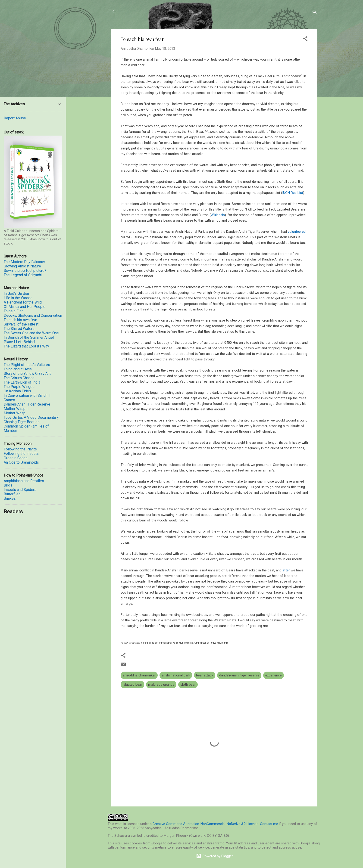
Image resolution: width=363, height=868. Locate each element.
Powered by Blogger (214, 856)
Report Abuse (15, 118)
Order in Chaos (16, 458)
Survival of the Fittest (21, 324)
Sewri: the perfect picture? (25, 271)
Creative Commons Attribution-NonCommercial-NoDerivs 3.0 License (205, 824)
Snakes (10, 498)
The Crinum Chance (19, 378)
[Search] (315, 13)
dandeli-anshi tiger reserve (239, 675)
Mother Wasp (15, 413)
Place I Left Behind (19, 342)
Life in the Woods (18, 298)
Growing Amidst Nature (22, 266)
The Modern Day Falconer (24, 262)
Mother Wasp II (16, 409)
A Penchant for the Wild (23, 302)
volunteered (297, 232)
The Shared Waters (19, 329)
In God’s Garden (16, 293)
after (286, 570)
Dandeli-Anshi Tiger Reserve (27, 404)
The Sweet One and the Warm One (31, 333)
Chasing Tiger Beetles (22, 422)
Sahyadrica (138, 11)
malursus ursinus (161, 685)
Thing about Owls (18, 369)
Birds (8, 485)
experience (274, 675)
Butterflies (12, 494)
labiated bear (132, 685)
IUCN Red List (293, 193)
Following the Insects (21, 454)
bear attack (205, 675)
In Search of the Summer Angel (29, 337)
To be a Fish (14, 311)
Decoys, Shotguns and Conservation (33, 315)
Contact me (269, 824)
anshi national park (176, 675)
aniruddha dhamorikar (139, 675)
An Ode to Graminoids (21, 462)
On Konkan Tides (17, 391)
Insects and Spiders (20, 490)
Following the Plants (20, 449)
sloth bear (188, 685)
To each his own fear (20, 320)
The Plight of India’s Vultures (27, 365)
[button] (305, 39)
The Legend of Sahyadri (23, 275)
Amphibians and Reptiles (24, 481)
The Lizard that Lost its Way (26, 346)
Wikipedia (218, 215)
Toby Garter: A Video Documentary (31, 417)
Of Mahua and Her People (25, 307)
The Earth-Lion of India (22, 382)
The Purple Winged (19, 387)
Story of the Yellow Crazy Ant (27, 374)
